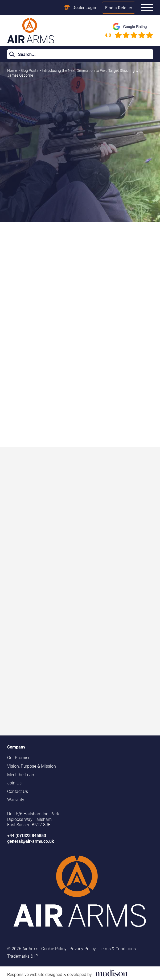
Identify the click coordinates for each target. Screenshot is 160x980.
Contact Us (18, 791)
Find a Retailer (119, 8)
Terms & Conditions (117, 949)
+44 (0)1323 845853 (27, 835)
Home (12, 70)
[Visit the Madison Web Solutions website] (67, 973)
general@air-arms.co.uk (31, 841)
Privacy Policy (83, 949)
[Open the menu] (147, 8)
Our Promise (19, 758)
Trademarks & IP (23, 956)
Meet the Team (21, 775)
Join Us (14, 783)
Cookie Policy (54, 949)
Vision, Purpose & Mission (32, 766)
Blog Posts (30, 70)
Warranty (16, 800)
